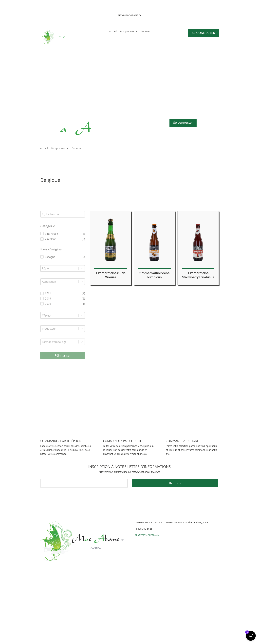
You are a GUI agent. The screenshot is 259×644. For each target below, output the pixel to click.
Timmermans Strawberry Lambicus (198, 275)
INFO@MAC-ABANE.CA (147, 535)
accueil (113, 32)
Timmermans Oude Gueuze (111, 275)
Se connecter (183, 123)
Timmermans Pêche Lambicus (154, 275)
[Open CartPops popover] (251, 636)
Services (145, 32)
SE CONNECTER (203, 33)
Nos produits (127, 32)
